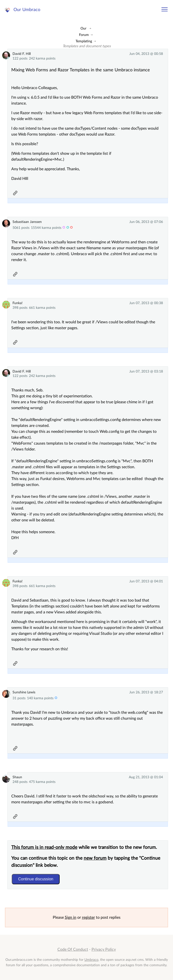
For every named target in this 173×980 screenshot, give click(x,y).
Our (83, 28)
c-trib (56, 698)
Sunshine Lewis (24, 692)
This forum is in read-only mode (44, 848)
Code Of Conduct (73, 949)
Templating (84, 41)
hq (71, 228)
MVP (64, 228)
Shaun (17, 777)
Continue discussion (36, 879)
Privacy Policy (104, 949)
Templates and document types (87, 46)
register (88, 918)
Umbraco (91, 960)
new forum (95, 858)
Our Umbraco (27, 10)
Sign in (71, 918)
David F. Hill (22, 54)
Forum (84, 35)
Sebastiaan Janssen (27, 222)
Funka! (18, 303)
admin (68, 228)
